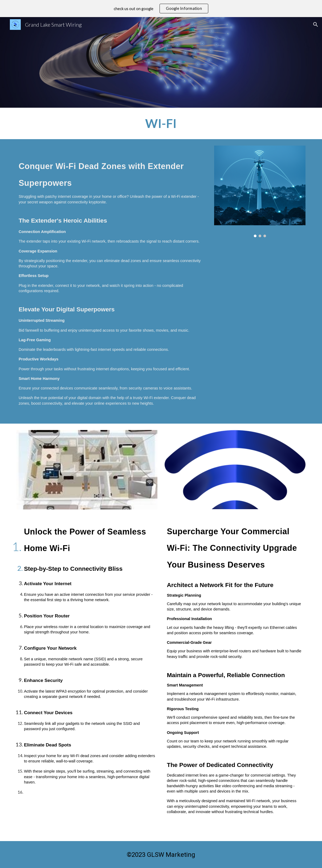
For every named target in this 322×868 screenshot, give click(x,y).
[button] (316, 25)
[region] (161, 9)
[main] (161, 123)
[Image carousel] (260, 191)
